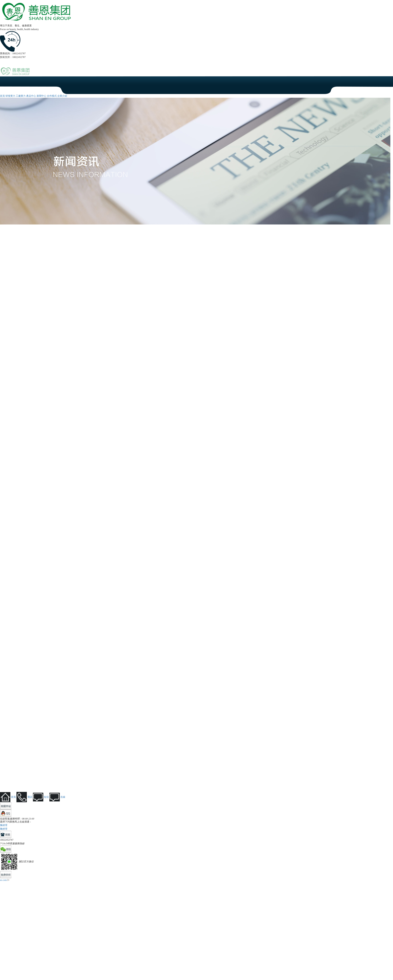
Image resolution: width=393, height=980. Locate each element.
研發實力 (10, 96)
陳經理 (4, 825)
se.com (3, 880)
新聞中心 (41, 96)
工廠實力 (21, 96)
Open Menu (388, 73)
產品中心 (31, 96)
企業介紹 (62, 96)
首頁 (2, 96)
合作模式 (52, 96)
